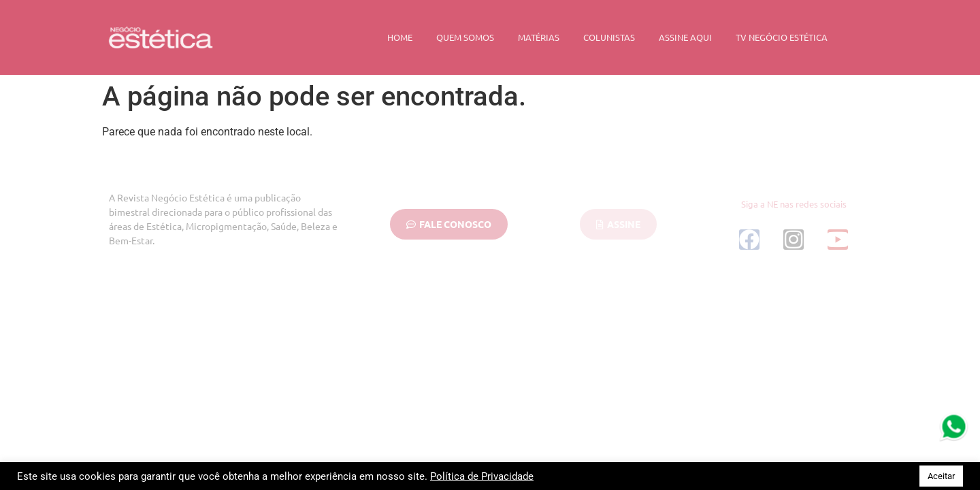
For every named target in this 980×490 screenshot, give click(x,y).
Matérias (539, 37)
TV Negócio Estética (782, 37)
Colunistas (609, 37)
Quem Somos (465, 37)
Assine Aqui (685, 37)
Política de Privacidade (482, 476)
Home (400, 37)
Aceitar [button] (941, 476)
